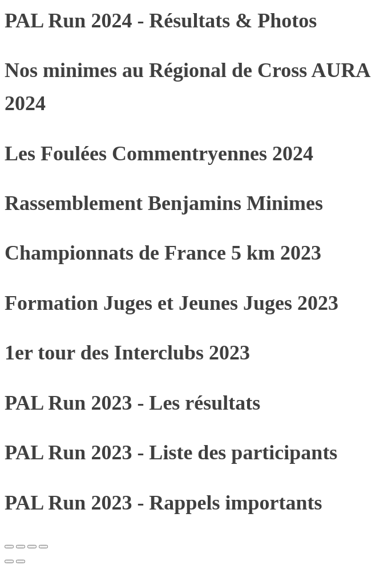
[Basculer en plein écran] (21, 547)
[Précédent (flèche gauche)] (9, 561)
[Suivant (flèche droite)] (21, 561)
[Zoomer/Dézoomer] (9, 547)
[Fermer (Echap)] (43, 547)
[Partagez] (32, 547)
